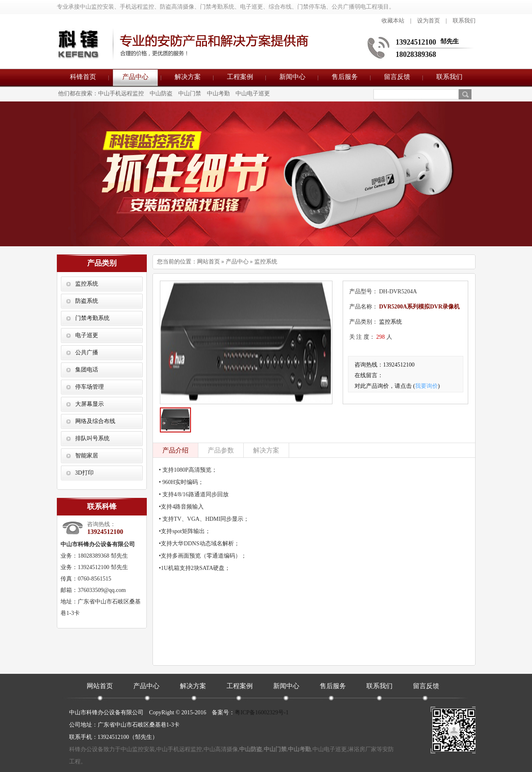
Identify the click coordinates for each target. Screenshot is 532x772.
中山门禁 (190, 93)
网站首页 (209, 262)
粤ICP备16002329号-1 (262, 712)
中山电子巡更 (253, 93)
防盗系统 (87, 301)
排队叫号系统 (92, 438)
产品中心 (135, 77)
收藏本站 (393, 21)
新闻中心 (292, 77)
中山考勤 (218, 93)
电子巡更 (87, 335)
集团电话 (87, 370)
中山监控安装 (138, 749)
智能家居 (87, 456)
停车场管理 (90, 387)
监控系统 (87, 284)
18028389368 (416, 54)
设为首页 (429, 21)
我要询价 (426, 386)
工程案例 (240, 77)
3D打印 (84, 473)
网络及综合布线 (95, 421)
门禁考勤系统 (92, 318)
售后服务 (345, 77)
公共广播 (87, 352)
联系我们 (464, 21)
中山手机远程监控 (121, 93)
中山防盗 (161, 93)
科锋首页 (83, 77)
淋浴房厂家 (362, 749)
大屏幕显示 (90, 404)
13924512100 (416, 42)
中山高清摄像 (221, 749)
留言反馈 (397, 77)
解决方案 (188, 77)
